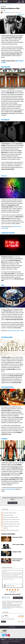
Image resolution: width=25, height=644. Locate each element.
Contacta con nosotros (19, 640)
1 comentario (3, 10)
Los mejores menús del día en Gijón (11, 522)
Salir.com (2, 5)
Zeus (3, 285)
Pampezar (4, 439)
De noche (10, 5)
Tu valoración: (12, 592)
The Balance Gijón (7, 337)
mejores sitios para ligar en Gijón (16, 331)
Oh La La (4, 176)
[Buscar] (23, 2)
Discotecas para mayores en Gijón (10, 517)
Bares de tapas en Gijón (8, 515)
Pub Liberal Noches (7, 387)
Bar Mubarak (5, 120)
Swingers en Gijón (17, 552)
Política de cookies (5, 643)
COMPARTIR (19, 2)
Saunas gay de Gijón (17, 537)
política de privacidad (6, 598)
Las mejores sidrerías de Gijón (9, 513)
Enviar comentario (18, 598)
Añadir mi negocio (13, 503)
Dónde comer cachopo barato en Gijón (11, 524)
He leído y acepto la (6, 598)
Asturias (6, 3)
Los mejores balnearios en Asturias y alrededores (11, 527)
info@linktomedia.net (7, 608)
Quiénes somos (11, 640)
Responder (3, 622)
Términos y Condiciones (6, 641)
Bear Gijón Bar (6, 67)
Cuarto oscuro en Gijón (18, 545)
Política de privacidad (15, 641)
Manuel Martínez (7, 13)
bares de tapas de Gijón (10, 489)
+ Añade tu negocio (21, 15)
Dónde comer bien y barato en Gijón (11, 530)
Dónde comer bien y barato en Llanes (11, 520)
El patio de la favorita (8, 233)
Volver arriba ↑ (13, 627)
